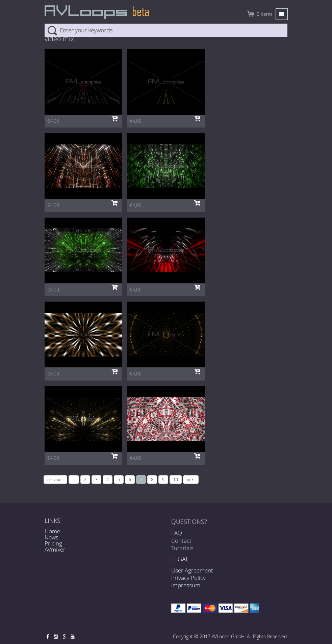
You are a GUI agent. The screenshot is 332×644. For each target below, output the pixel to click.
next (191, 479)
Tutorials (182, 550)
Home (52, 531)
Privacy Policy (188, 578)
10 (176, 479)
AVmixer (55, 549)
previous (55, 479)
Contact (181, 543)
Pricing (53, 543)
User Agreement (192, 570)
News (52, 537)
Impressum (186, 585)
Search (52, 30)
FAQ (177, 535)
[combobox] (166, 30)
